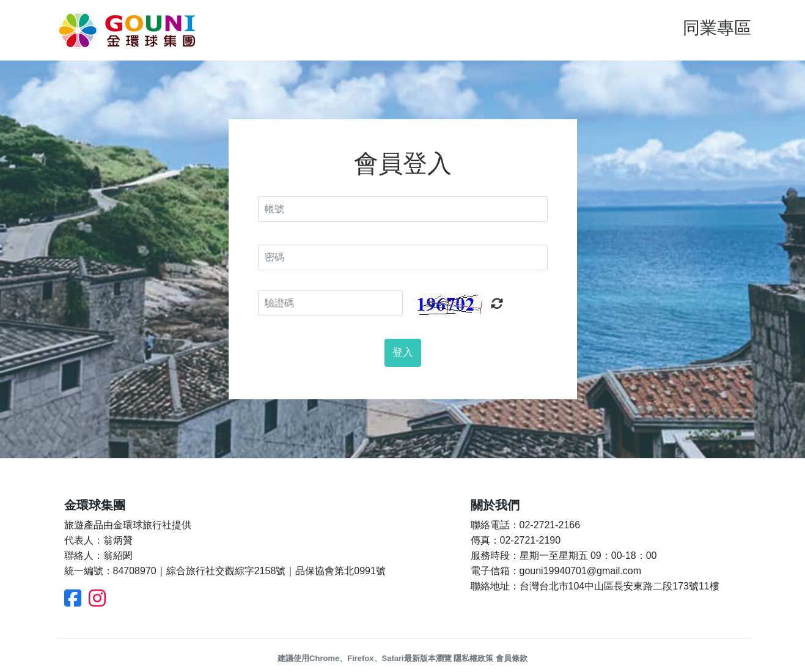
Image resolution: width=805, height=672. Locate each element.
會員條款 (512, 658)
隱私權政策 (473, 658)
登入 (403, 353)
